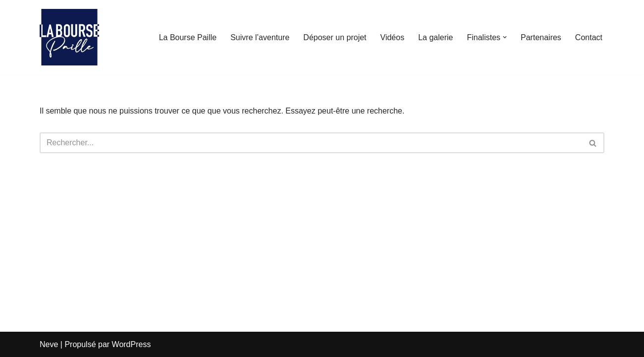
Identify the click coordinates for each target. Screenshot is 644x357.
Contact (589, 37)
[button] (505, 37)
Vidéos (393, 37)
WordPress (132, 344)
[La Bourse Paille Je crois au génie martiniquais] (69, 37)
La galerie (435, 37)
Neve (49, 344)
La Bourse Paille (188, 37)
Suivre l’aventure (260, 37)
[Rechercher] (311, 143)
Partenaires (541, 37)
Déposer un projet (335, 37)
